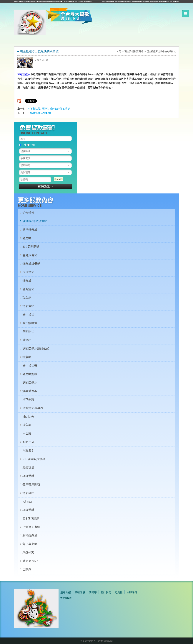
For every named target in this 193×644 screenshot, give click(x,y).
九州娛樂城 (30, 323)
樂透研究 (28, 552)
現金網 (27, 297)
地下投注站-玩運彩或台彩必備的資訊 (49, 109)
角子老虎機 (30, 544)
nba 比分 (28, 417)
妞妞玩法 (28, 467)
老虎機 (27, 238)
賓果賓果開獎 (31, 484)
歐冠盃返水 (24, 74)
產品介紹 (66, 592)
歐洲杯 (27, 340)
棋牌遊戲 (28, 476)
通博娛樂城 (30, 230)
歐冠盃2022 (30, 561)
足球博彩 (28, 272)
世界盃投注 (66, 598)
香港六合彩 (30, 255)
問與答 (93, 592)
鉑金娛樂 (28, 213)
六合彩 (27, 433)
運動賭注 (28, 332)
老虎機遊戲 (30, 374)
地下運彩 (28, 399)
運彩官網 (28, 306)
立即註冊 (132, 592)
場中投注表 (30, 365)
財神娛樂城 (30, 535)
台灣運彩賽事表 (33, 408)
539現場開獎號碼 (34, 459)
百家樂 (27, 569)
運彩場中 (28, 493)
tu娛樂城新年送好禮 (39, 113)
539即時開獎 (31, 247)
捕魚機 (27, 357)
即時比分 (28, 442)
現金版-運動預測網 (134, 51)
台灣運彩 (28, 289)
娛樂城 (27, 281)
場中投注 (28, 314)
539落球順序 (31, 518)
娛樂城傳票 (30, 391)
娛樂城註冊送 (31, 263)
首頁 (119, 51)
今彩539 (28, 450)
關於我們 (106, 592)
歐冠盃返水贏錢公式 (36, 348)
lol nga (27, 501)
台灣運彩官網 (31, 527)
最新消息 (80, 592)
